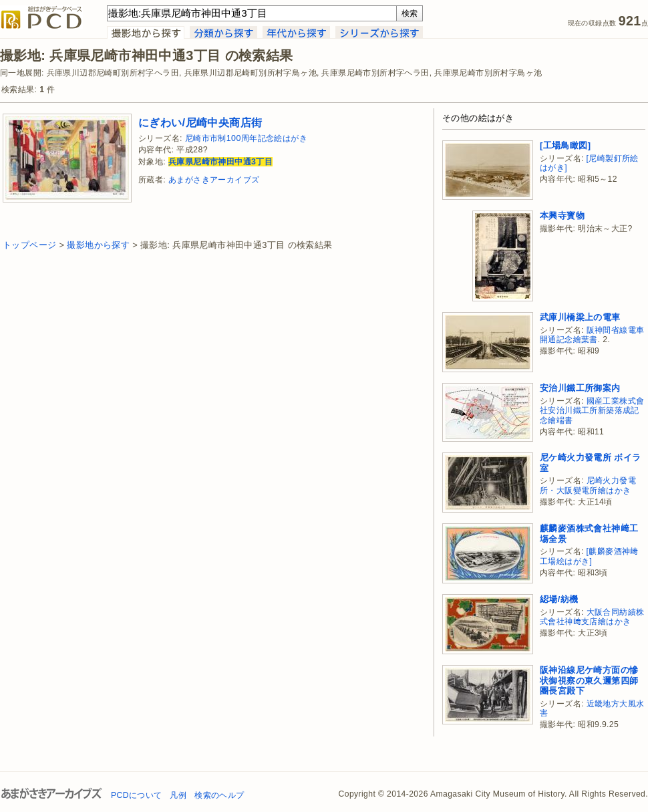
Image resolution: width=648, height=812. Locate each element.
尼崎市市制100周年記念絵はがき (246, 138)
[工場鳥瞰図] (565, 145)
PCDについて (136, 795)
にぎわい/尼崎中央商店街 (200, 122)
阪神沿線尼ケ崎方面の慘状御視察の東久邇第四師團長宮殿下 (589, 680)
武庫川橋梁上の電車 (580, 317)
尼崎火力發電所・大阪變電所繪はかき (588, 486)
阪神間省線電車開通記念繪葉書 (592, 335)
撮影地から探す (98, 245)
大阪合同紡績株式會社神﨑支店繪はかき (592, 617)
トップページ (29, 245)
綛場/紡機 (559, 599)
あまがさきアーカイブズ (214, 180)
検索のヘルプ (219, 795)
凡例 (178, 795)
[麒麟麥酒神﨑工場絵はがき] (589, 556)
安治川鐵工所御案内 (580, 388)
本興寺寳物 (562, 216)
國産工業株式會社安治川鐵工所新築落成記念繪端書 (592, 411)
